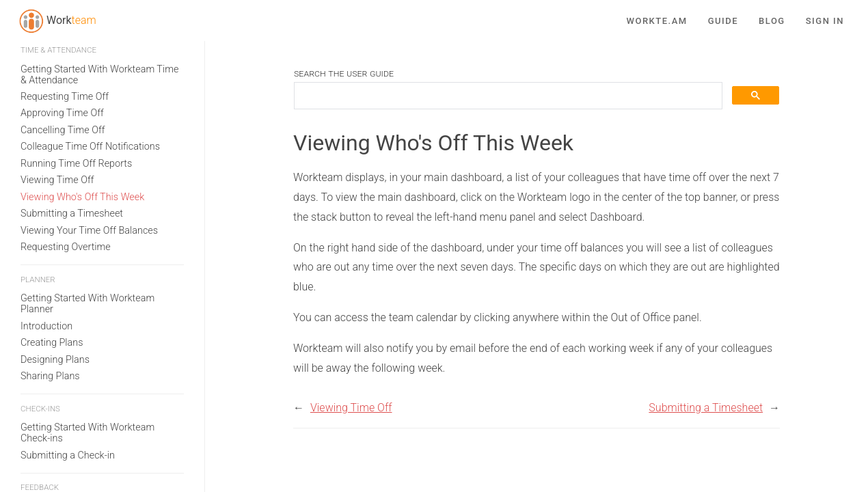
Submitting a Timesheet (72, 79)
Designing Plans (55, 225)
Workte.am (657, 18)
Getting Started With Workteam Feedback (87, 378)
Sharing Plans (50, 242)
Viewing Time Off (57, 45)
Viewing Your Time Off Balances (89, 96)
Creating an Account (64, 468)
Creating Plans (52, 208)
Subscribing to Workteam (75, 451)
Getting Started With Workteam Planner (87, 169)
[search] (507, 96)
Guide (723, 18)
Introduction (46, 192)
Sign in (825, 18)
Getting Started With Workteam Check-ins (87, 298)
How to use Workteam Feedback (90, 399)
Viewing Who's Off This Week (82, 63)
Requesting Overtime (66, 112)
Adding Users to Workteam (78, 484)
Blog (772, 18)
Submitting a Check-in (68, 321)
